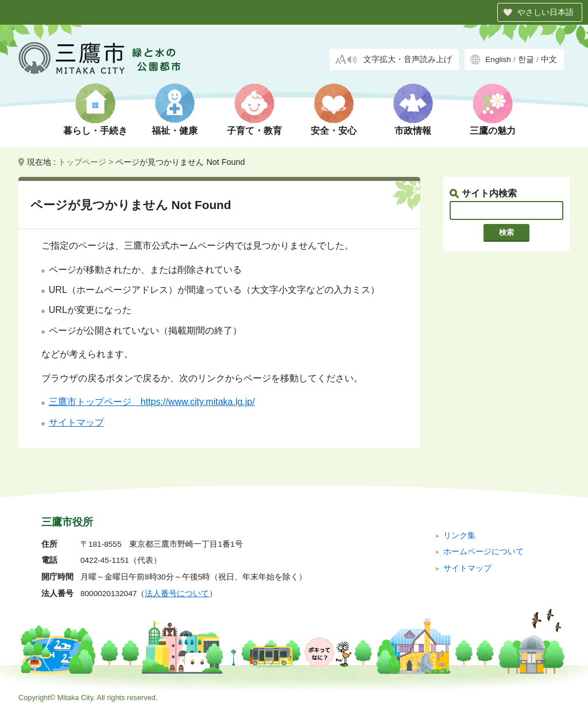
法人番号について (177, 594)
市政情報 (413, 131)
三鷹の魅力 (493, 131)
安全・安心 (334, 131)
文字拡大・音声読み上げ (408, 59)
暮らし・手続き (95, 131)
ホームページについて (483, 552)
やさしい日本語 (546, 12)
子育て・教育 (254, 131)
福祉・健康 (175, 131)
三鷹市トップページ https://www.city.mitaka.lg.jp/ (152, 402)
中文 (549, 59)
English (498, 59)
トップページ (82, 162)
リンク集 (459, 536)
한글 (526, 59)
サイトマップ (76, 422)
